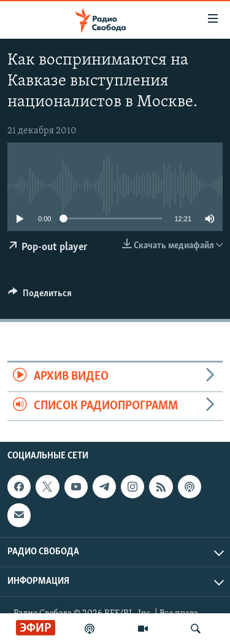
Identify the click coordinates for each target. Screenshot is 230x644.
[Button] (40, 296)
